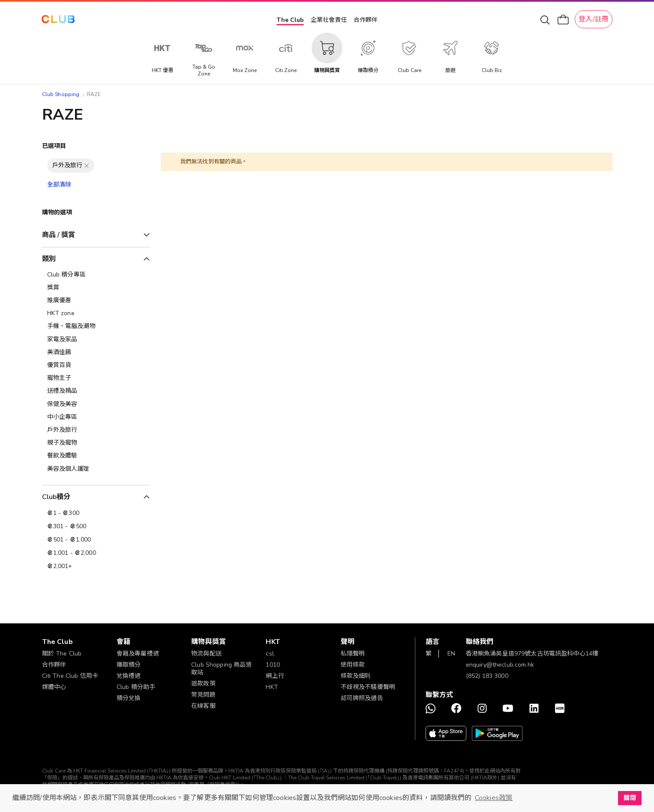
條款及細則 (356, 676)
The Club (290, 20)
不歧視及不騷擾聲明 (368, 687)
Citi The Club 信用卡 (70, 676)
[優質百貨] (96, 365)
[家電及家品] (96, 340)
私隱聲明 (353, 654)
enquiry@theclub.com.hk (500, 665)
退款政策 (203, 684)
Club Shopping (61, 94)
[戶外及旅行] (96, 430)
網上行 (275, 676)
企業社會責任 (329, 20)
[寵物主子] (96, 378)
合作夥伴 (366, 20)
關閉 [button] (630, 798)
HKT (272, 687)
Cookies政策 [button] (494, 798)
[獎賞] (96, 288)
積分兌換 (129, 698)
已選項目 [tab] (54, 146)
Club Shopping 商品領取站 (222, 669)
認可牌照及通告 (362, 698)
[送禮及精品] (96, 391)
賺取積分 (129, 665)
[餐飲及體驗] (96, 456)
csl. (270, 654)
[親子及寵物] (96, 443)
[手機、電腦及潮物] (96, 326)
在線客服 (203, 706)
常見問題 (203, 695)
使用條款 (353, 665)
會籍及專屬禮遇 (138, 654)
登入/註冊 (594, 19)
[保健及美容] (96, 404)
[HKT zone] (96, 313)
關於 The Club (62, 654)
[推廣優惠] (96, 301)
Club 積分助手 (136, 687)
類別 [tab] (49, 259)
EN (451, 654)
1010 (273, 665)
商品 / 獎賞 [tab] (59, 235)
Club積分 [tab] (56, 497)
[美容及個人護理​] (96, 469)
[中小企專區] (96, 417)
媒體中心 (54, 687)
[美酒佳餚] (96, 352)
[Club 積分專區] (96, 275)
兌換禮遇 (129, 676)
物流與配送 (206, 654)
